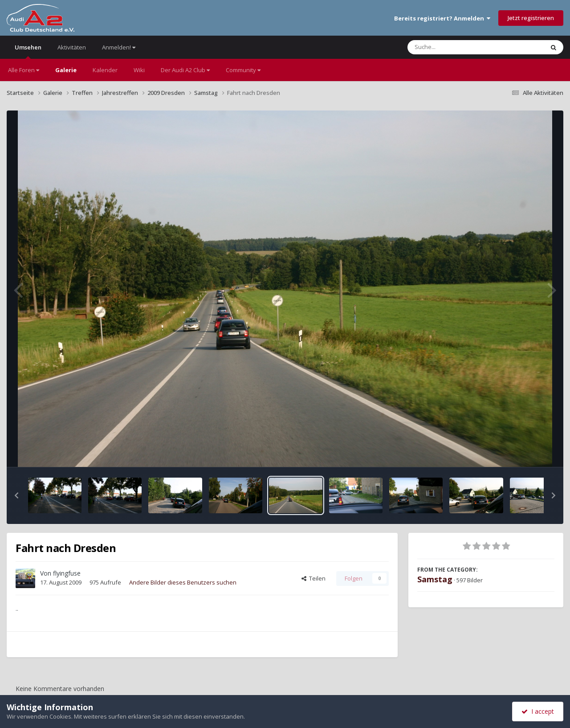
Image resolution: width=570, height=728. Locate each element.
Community (243, 70)
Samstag (435, 579)
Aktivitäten (72, 47)
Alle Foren (24, 70)
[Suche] (458, 47)
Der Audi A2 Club (185, 70)
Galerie (66, 70)
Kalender (105, 70)
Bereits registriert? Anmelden (442, 18)
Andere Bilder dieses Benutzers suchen (183, 582)
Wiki (139, 70)
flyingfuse (67, 573)
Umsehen (28, 51)
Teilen (313, 578)
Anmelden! (119, 47)
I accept (538, 711)
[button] (16, 495)
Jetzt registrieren (531, 18)
